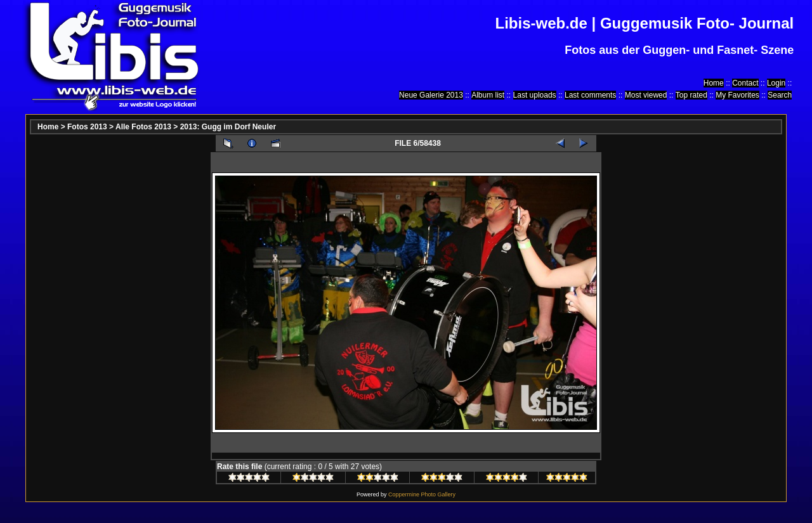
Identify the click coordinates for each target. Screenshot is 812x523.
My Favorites (737, 95)
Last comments (590, 95)
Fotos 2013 (87, 127)
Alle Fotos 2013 (143, 127)
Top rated (691, 95)
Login (776, 83)
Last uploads (535, 95)
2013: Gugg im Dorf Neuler (228, 127)
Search (780, 95)
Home (714, 83)
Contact (745, 83)
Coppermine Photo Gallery (422, 494)
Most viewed (646, 95)
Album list (488, 95)
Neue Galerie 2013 (431, 95)
